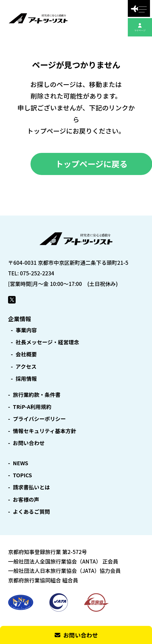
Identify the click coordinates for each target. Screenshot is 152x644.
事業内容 (26, 330)
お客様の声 (26, 500)
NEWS (21, 463)
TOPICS (22, 475)
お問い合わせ (29, 443)
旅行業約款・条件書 (37, 395)
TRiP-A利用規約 (32, 407)
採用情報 (26, 379)
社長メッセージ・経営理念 (47, 342)
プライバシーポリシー (39, 419)
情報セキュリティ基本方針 (44, 431)
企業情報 (20, 319)
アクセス (26, 367)
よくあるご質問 (31, 512)
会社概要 (26, 354)
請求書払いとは (31, 487)
